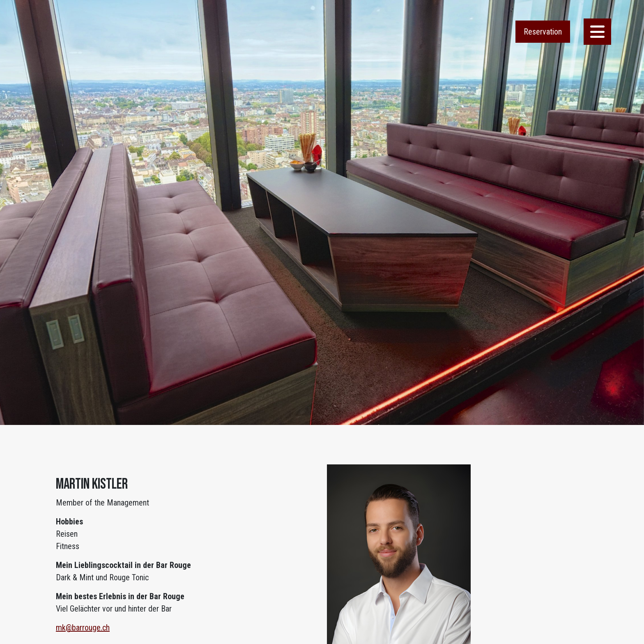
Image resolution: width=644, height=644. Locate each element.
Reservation (543, 32)
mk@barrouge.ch (83, 628)
